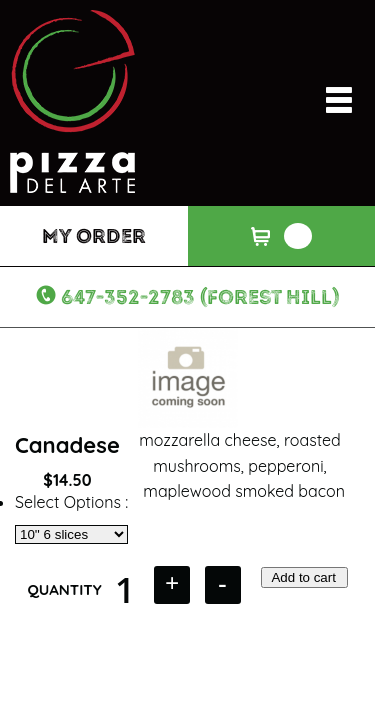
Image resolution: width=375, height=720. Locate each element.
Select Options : (71, 502)
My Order (94, 236)
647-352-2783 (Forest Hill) (200, 297)
